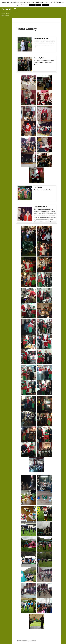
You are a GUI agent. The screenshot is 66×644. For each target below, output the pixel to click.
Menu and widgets (15, 11)
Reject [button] (38, 5)
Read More (46, 5)
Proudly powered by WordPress (27, 641)
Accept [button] (32, 5)
